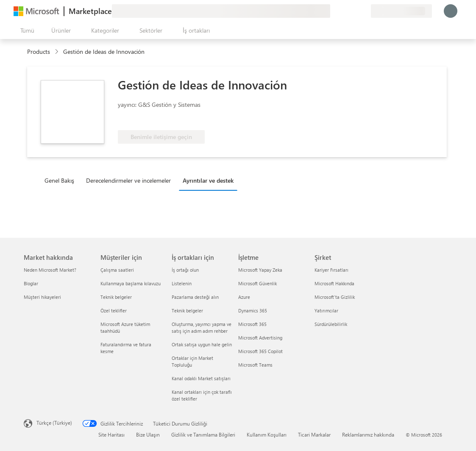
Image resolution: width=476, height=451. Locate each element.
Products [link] (39, 52)
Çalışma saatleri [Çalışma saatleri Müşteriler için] (117, 270)
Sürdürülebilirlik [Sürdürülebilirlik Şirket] (331, 324)
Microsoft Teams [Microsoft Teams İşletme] (255, 365)
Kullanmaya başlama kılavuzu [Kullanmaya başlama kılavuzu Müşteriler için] (131, 283)
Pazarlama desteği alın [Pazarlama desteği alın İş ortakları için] (195, 297)
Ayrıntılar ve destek (208, 180)
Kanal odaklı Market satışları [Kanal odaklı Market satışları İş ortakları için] (201, 378)
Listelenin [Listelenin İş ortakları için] (182, 283)
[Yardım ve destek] (344, 11)
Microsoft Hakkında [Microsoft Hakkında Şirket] (334, 283)
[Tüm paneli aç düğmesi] (26, 31)
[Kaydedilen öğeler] (354, 11)
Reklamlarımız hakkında (368, 434)
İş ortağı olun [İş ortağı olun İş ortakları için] (185, 270)
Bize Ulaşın (148, 434)
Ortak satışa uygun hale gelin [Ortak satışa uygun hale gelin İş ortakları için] (202, 344)
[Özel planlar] (364, 11)
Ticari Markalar (314, 434)
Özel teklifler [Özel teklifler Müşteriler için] (114, 310)
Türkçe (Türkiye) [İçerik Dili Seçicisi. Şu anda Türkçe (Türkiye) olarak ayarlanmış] (54, 423)
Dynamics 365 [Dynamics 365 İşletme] (253, 310)
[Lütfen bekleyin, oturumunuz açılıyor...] (451, 11)
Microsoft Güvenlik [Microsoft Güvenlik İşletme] (257, 283)
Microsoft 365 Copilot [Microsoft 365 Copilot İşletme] (260, 351)
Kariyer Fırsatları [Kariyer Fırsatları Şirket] (331, 270)
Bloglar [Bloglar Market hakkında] (31, 283)
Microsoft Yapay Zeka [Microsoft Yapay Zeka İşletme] (260, 270)
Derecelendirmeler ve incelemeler (128, 180)
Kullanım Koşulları (267, 434)
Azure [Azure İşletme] (244, 297)
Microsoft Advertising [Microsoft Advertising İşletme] (260, 338)
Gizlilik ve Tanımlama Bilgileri (203, 434)
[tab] (61, 180)
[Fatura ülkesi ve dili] (401, 11)
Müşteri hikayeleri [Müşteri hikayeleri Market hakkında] (42, 297)
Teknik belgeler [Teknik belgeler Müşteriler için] (116, 297)
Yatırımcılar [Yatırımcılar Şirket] (326, 310)
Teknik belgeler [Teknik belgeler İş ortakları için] (187, 310)
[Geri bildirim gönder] (334, 11)
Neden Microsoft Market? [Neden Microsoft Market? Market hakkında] (50, 270)
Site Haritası (111, 434)
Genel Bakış (59, 180)
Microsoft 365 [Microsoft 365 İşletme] (252, 324)
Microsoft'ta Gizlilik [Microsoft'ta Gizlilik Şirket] (335, 297)
